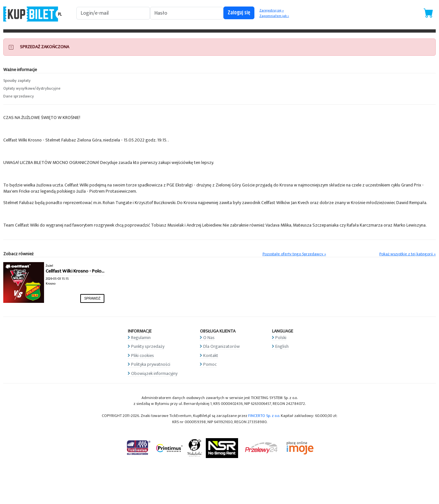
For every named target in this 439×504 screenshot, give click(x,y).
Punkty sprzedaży (148, 346)
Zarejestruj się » (272, 10)
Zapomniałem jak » (274, 16)
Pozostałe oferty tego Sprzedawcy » (294, 254)
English (282, 346)
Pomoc (210, 364)
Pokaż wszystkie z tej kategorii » (408, 254)
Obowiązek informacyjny (154, 373)
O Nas (209, 338)
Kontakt (211, 356)
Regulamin (141, 338)
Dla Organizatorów (221, 346)
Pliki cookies (143, 356)
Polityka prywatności (151, 364)
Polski (281, 338)
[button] (55, 81)
